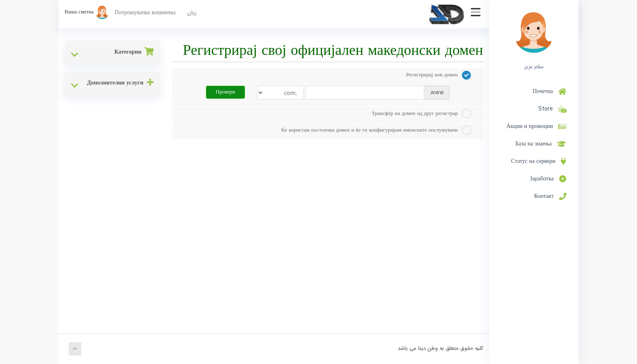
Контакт (550, 196)
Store (551, 109)
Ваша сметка (87, 12)
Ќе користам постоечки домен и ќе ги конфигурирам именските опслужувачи (376, 130)
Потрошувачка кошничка (145, 13)
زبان (192, 13)
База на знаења (541, 144)
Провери (225, 92)
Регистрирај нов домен (439, 75)
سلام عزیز (534, 67)
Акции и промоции (536, 126)
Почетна (549, 91)
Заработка (548, 179)
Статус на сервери (539, 161)
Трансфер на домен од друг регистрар (421, 114)
